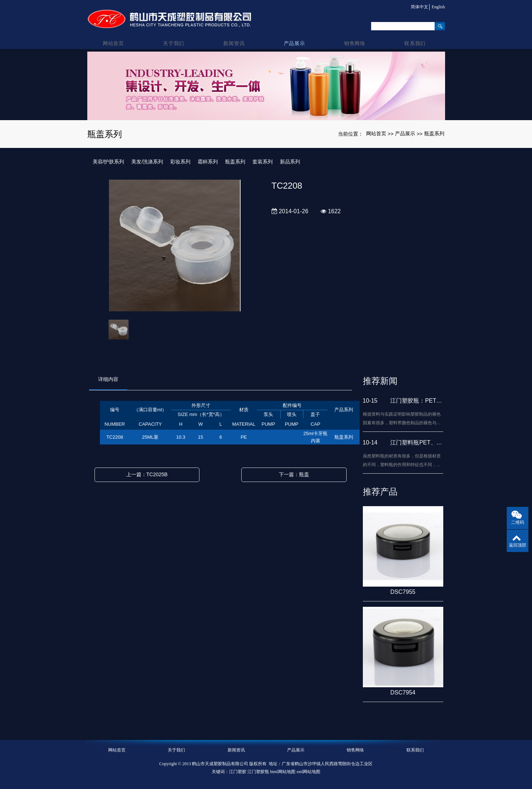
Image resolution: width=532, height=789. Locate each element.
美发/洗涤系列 (147, 162)
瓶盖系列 (434, 133)
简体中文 (418, 7)
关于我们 (177, 36)
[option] (175, 246)
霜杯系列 (208, 162)
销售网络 (355, 36)
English (438, 7)
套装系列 (263, 162)
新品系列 (290, 162)
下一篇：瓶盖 (294, 474)
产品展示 (296, 36)
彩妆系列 (180, 162)
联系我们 (415, 36)
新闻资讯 (236, 36)
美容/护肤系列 (109, 162)
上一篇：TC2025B (147, 474)
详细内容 (108, 379)
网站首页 (117, 36)
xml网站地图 (309, 772)
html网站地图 (283, 772)
